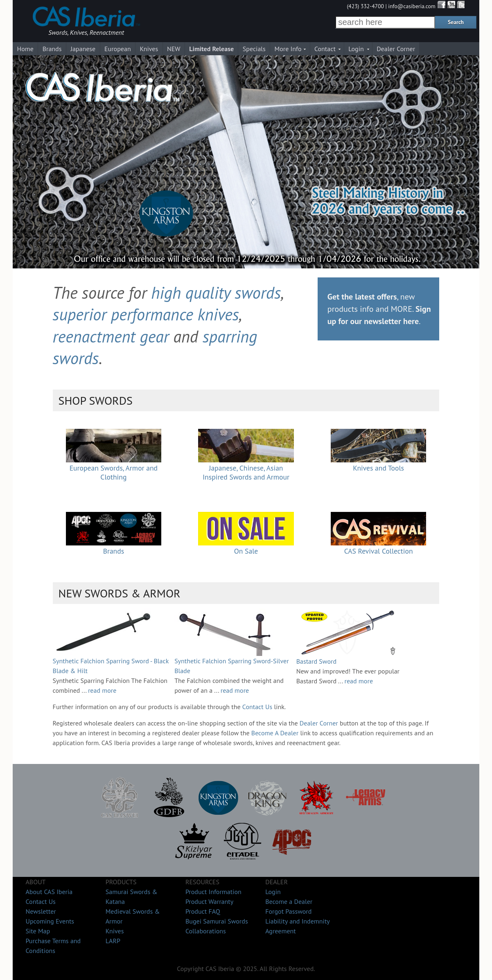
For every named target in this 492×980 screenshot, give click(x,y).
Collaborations (206, 931)
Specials (254, 49)
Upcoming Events (50, 921)
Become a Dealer (289, 901)
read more (102, 690)
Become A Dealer (275, 733)
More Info (288, 49)
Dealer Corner (396, 49)
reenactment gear (111, 336)
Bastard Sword (316, 661)
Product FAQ (203, 911)
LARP (113, 941)
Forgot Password (288, 911)
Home (25, 49)
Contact (325, 49)
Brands (52, 49)
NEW (174, 49)
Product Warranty (209, 901)
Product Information (213, 892)
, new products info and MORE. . (379, 309)
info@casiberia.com (412, 6)
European (118, 49)
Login (356, 49)
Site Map (38, 931)
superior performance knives (146, 314)
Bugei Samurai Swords (217, 921)
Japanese (83, 49)
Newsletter (41, 911)
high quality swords (216, 293)
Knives (149, 49)
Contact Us (257, 707)
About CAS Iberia (49, 892)
